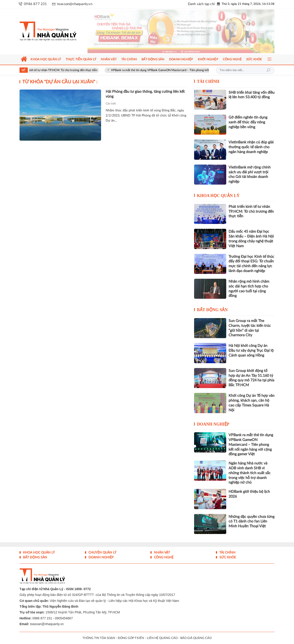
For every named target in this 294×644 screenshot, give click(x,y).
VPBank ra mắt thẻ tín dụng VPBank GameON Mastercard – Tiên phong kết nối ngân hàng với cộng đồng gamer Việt (189, 70)
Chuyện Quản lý (102, 553)
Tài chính (208, 81)
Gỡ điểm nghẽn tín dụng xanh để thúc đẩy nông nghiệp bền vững (248, 122)
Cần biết (111, 104)
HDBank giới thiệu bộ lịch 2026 (249, 494)
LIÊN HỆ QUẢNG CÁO (162, 638)
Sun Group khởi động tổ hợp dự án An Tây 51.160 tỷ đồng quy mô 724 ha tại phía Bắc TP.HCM (251, 378)
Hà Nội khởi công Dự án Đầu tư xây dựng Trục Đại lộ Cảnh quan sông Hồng (251, 351)
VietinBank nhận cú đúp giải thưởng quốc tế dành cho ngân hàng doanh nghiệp (251, 147)
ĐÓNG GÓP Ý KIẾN (131, 638)
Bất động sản (212, 310)
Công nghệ (163, 557)
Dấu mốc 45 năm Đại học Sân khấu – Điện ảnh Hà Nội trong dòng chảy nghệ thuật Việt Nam (251, 239)
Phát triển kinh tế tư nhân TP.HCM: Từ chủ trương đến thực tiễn (59, 70)
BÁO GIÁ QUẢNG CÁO (196, 638)
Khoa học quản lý (218, 196)
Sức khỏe (227, 557)
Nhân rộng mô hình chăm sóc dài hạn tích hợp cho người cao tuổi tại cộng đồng (249, 289)
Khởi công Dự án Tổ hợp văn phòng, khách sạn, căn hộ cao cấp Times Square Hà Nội (252, 403)
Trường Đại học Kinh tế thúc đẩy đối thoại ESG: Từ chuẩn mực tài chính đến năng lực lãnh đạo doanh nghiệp (251, 264)
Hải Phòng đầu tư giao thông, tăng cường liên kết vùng (145, 94)
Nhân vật (161, 553)
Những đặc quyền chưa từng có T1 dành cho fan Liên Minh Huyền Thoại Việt (252, 522)
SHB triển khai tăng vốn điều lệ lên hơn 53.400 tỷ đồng (252, 95)
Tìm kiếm (268, 70)
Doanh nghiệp (213, 424)
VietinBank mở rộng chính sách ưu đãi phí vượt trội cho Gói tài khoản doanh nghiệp (250, 174)
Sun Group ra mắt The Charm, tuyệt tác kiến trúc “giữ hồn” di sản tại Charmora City (250, 328)
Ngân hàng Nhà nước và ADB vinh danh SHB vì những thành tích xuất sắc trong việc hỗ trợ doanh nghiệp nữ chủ (250, 473)
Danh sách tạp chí (201, 4)
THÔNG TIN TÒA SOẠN (99, 638)
